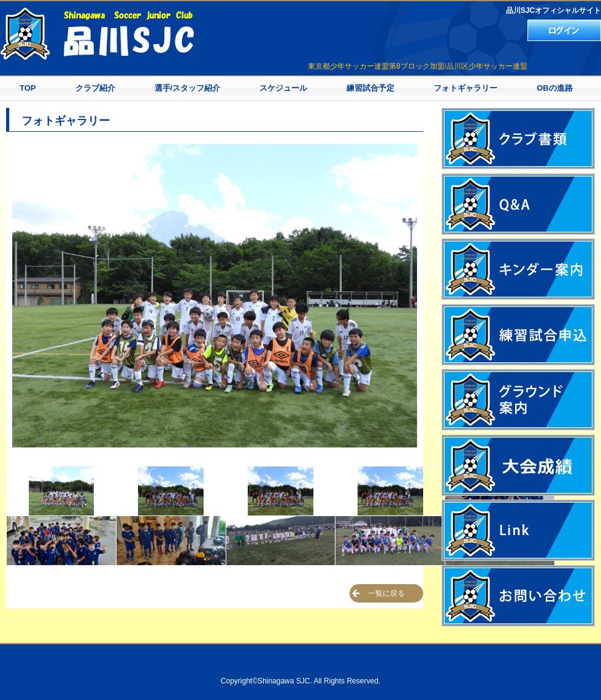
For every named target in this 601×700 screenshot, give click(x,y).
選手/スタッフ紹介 (188, 88)
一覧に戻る (386, 593)
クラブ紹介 (95, 88)
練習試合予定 (370, 88)
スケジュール (283, 88)
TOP (28, 88)
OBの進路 (555, 88)
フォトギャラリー (465, 88)
